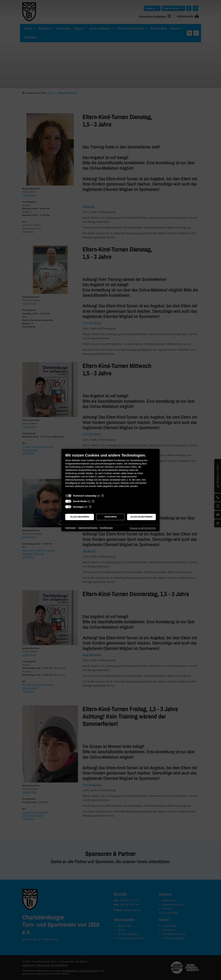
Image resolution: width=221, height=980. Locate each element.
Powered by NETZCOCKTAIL (143, 528)
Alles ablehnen (80, 517)
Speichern (111, 517)
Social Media (80, 501)
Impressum (71, 528)
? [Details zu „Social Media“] (93, 501)
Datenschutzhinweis (88, 528)
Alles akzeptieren (141, 517)
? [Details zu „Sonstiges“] (90, 507)
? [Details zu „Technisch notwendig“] (103, 496)
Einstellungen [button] (106, 528)
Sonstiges (78, 507)
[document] (110, 473)
